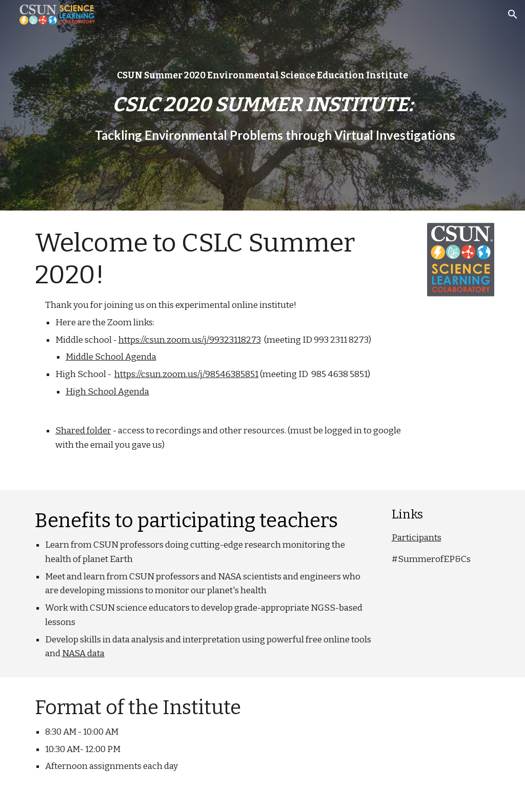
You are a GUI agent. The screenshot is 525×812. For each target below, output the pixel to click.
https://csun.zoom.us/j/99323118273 (190, 340)
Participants (417, 538)
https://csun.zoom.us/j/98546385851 (186, 374)
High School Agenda (107, 392)
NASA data (83, 653)
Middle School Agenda (111, 357)
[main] (263, 105)
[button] (513, 14)
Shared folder (83, 431)
